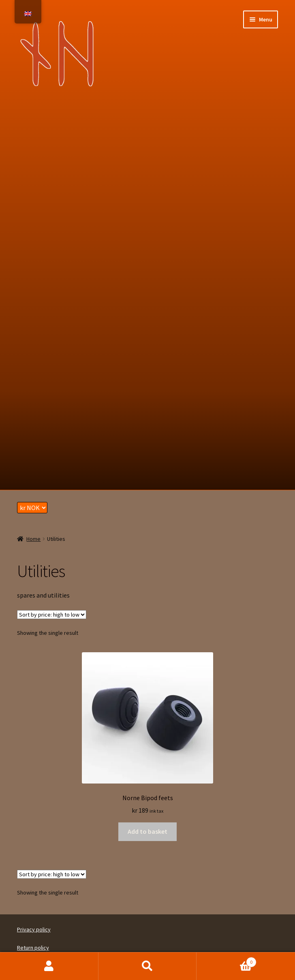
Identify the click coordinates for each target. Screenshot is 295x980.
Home (33, 539)
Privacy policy (34, 929)
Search (148, 966)
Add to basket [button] (147, 831)
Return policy (33, 948)
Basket (226, 960)
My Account (49, 966)
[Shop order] (52, 615)
